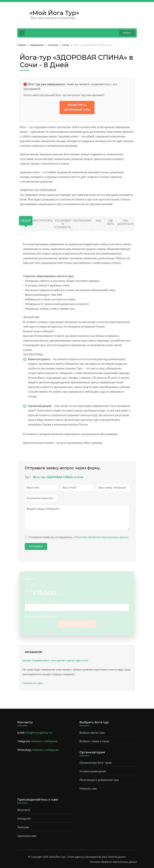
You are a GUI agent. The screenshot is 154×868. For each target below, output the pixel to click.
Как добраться (125, 222)
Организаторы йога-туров (96, 763)
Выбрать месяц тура (92, 733)
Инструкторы (43, 221)
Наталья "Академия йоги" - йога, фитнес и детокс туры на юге (55, 660)
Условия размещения (93, 771)
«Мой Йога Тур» (54, 13)
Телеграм (23, 827)
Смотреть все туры (33, 683)
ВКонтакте (24, 810)
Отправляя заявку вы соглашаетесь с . (77, 537)
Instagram (24, 819)
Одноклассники (27, 836)
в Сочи (66, 45)
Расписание (82, 221)
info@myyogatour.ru (39, 733)
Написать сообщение (44, 741)
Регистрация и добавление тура (99, 780)
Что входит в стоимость (63, 224)
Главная (21, 45)
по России (53, 45)
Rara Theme (109, 857)
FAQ (98, 221)
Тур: (28, 477)
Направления (37, 45)
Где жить (111, 222)
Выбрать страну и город (94, 741)
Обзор (26, 221)
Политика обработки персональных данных (102, 537)
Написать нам (88, 789)
